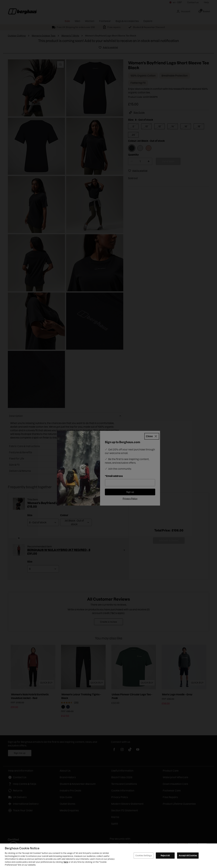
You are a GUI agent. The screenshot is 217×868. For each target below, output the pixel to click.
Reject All (165, 855)
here (66, 862)
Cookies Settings (144, 855)
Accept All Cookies (188, 855)
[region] (108, 856)
